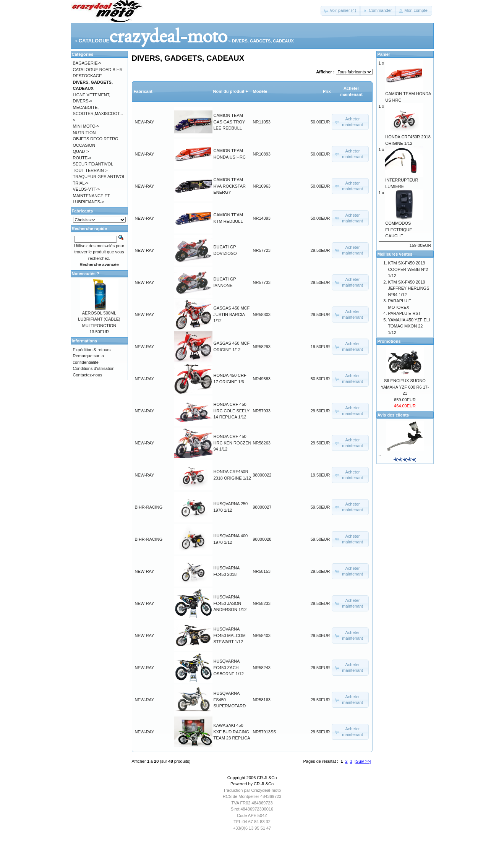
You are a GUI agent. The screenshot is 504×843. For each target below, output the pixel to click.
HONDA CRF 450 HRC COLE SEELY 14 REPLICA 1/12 (232, 411)
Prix (327, 91)
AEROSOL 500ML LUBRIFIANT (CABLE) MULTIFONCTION (99, 319)
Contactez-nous (88, 375)
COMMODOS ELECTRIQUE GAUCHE (404, 227)
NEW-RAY (145, 122)
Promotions (389, 341)
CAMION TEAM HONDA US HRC (408, 95)
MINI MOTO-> (86, 126)
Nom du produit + (231, 91)
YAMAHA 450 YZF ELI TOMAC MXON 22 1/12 (409, 326)
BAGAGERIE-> (87, 63)
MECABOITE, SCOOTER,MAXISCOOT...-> (99, 114)
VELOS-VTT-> (87, 189)
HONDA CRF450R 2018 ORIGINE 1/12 (408, 138)
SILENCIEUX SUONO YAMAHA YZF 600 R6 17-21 (405, 387)
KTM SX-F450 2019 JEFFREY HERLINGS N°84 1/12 (409, 288)
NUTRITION (84, 133)
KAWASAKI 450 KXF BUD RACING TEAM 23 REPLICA (232, 732)
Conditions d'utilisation (94, 368)
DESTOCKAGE (88, 76)
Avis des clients (393, 415)
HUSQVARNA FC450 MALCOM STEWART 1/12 (230, 635)
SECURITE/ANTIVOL (93, 164)
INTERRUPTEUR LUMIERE (404, 181)
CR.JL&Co (267, 778)
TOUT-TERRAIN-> (90, 170)
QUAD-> (81, 151)
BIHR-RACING (149, 507)
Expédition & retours (92, 350)
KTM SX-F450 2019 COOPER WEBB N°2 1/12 (408, 269)
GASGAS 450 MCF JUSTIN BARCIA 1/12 (232, 314)
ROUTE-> (82, 158)
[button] (341, 11)
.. (380, 454)
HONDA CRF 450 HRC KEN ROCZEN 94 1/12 (233, 443)
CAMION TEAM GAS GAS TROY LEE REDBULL (229, 122)
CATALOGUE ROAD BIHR (98, 70)
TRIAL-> (81, 183)
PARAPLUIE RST (405, 313)
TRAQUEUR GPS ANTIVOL (99, 177)
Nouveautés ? (86, 274)
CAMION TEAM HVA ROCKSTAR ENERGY (230, 186)
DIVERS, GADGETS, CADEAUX (263, 41)
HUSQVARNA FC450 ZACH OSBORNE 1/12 (229, 667)
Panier (384, 54)
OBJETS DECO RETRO (96, 139)
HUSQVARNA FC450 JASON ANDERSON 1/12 (230, 603)
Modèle (260, 91)
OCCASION (84, 145)
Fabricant (143, 91)
